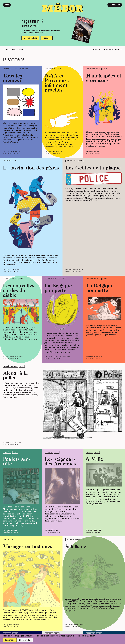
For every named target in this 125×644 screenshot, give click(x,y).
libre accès (24, 69)
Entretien (91, 634)
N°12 (16, 69)
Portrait (49, 634)
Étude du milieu (10, 279)
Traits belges (71, 161)
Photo (90, 452)
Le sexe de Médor (94, 69)
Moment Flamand (73, 540)
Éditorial (7, 69)
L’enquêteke (50, 69)
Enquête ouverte (52, 279)
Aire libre (7, 161)
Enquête (7, 452)
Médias (6, 540)
